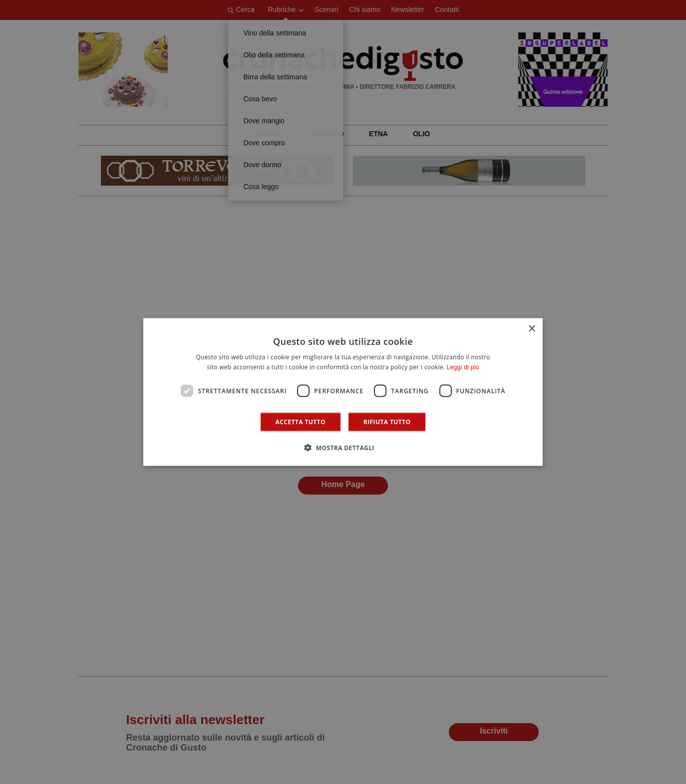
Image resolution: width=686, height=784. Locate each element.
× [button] (531, 329)
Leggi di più (463, 367)
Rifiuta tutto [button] (387, 422)
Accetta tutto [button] (301, 422)
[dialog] (343, 392)
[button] (343, 448)
